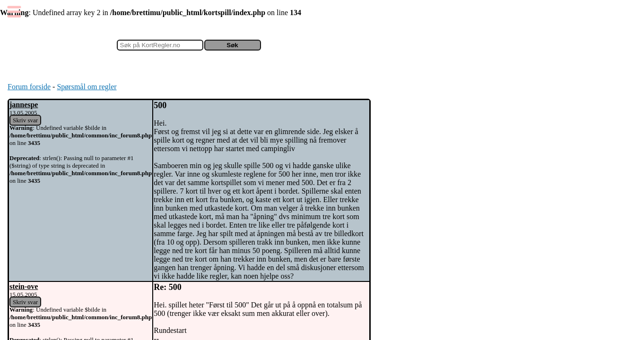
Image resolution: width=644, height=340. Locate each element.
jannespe (24, 105)
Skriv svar (25, 120)
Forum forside (29, 87)
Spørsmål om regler (87, 87)
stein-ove (24, 286)
